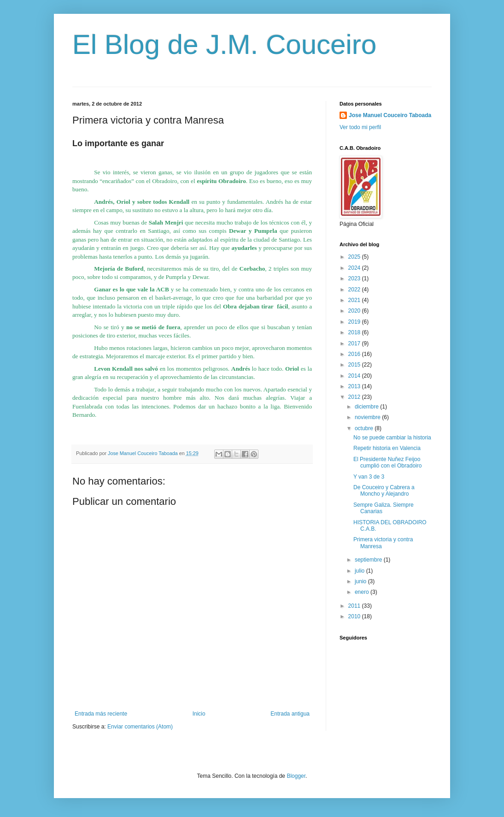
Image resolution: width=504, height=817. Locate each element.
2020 (355, 311)
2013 (355, 386)
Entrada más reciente (101, 714)
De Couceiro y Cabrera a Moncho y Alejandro (384, 491)
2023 (355, 278)
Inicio (199, 714)
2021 (355, 300)
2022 (355, 290)
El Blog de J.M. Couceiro (224, 44)
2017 (355, 343)
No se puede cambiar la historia (392, 438)
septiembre (369, 560)
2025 (355, 257)
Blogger (296, 776)
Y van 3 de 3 (369, 477)
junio (361, 581)
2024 (355, 268)
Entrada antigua (290, 714)
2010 (355, 616)
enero (363, 592)
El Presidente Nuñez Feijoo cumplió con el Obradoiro (387, 462)
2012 (355, 397)
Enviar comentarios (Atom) (140, 727)
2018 (355, 332)
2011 (355, 606)
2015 (355, 365)
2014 (355, 376)
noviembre (368, 417)
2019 (355, 322)
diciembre (367, 407)
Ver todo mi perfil (360, 127)
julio (360, 571)
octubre (365, 428)
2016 (355, 354)
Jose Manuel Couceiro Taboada (390, 115)
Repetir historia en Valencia (387, 448)
